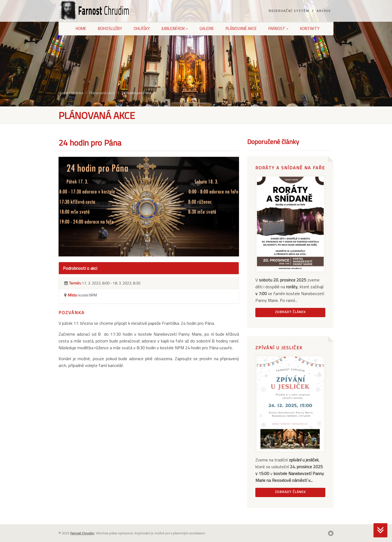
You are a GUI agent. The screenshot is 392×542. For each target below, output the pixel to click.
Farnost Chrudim (82, 533)
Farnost (278, 28)
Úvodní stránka (71, 93)
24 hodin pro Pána (136, 93)
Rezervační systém (289, 11)
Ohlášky (142, 28)
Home (81, 28)
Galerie (207, 28)
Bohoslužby (110, 28)
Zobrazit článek (290, 312)
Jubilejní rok (175, 28)
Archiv (324, 11)
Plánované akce (241, 28)
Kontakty (310, 28)
